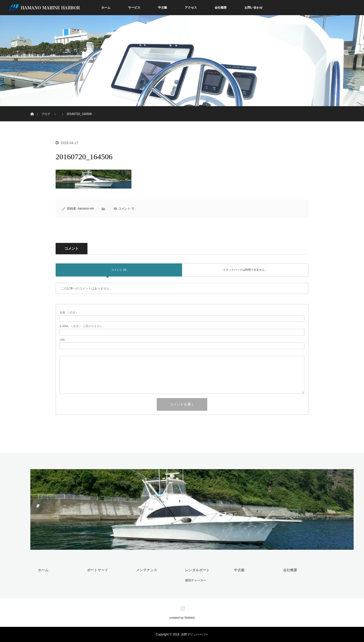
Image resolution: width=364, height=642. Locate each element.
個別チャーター (196, 580)
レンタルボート (197, 570)
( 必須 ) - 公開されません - (82, 326)
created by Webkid (182, 618)
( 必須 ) (68, 313)
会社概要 (221, 8)
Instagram (182, 607)
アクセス (191, 8)
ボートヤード (98, 570)
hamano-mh (86, 209)
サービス (134, 8)
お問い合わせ (254, 8)
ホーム (106, 8)
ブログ (46, 114)
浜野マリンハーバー (195, 634)
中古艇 (163, 8)
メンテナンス (147, 570)
